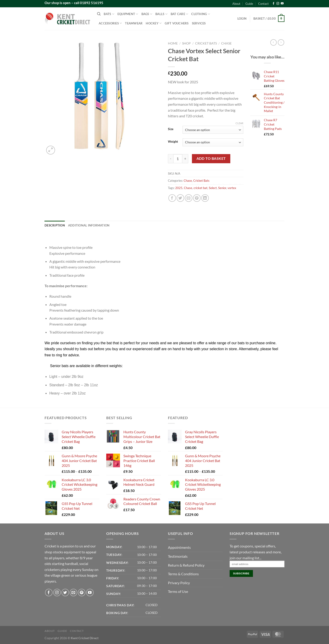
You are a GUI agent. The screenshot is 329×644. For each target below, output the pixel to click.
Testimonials (178, 556)
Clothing (201, 14)
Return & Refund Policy (186, 565)
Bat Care (179, 14)
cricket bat (200, 188)
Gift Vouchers (177, 23)
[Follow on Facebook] (273, 4)
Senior (222, 188)
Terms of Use (178, 591)
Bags (147, 14)
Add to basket (211, 158)
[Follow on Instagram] (278, 4)
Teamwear (134, 23)
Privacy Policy (179, 583)
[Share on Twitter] (180, 198)
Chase (226, 43)
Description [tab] (55, 225)
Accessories (110, 23)
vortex (232, 188)
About (236, 4)
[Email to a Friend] (189, 198)
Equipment (128, 14)
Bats (109, 14)
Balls (161, 14)
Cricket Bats (206, 43)
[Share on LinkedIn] (205, 198)
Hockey (154, 23)
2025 (179, 188)
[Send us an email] (73, 593)
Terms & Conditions (183, 574)
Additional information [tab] (89, 225)
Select (213, 188)
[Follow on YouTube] (282, 4)
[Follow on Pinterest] (82, 593)
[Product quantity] (178, 159)
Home (173, 43)
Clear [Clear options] (239, 123)
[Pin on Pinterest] (197, 198)
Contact (263, 4)
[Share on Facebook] (172, 198)
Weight (173, 142)
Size (171, 129)
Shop (186, 43)
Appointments (179, 547)
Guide (249, 4)
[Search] (99, 14)
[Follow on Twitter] (65, 593)
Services (199, 23)
